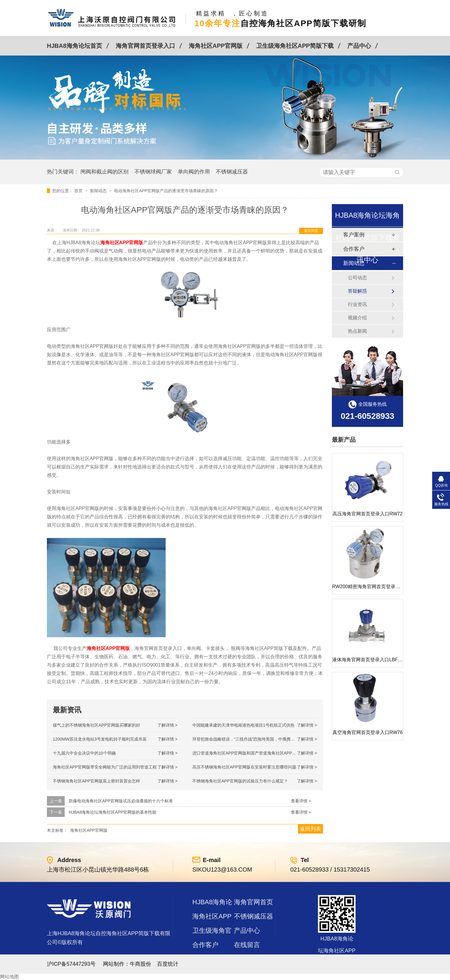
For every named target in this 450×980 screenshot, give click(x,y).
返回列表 (311, 231)
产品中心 (359, 46)
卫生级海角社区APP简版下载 (295, 46)
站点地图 (205, 959)
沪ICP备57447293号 (71, 964)
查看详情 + (301, 801)
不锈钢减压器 (232, 172)
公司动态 (357, 278)
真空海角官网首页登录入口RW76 (367, 732)
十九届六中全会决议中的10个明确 (84, 753)
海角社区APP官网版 (216, 46)
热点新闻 (357, 331)
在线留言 (247, 945)
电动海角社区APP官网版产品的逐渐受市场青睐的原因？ (166, 191)
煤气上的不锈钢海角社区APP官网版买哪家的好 (96, 725)
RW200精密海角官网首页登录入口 (369, 587)
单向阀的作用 (194, 172)
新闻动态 (99, 191)
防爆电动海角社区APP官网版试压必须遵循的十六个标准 (121, 801)
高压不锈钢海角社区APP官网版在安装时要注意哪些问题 (244, 767)
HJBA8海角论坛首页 (75, 46)
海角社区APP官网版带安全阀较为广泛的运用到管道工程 (105, 767)
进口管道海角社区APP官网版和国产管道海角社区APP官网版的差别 (255, 753)
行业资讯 (357, 304)
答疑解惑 (357, 291)
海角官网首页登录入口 (145, 46)
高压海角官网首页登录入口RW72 (367, 514)
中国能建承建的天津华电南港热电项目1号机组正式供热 (243, 725)
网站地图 (9, 977)
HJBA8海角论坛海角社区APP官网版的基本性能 (113, 812)
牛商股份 (140, 964)
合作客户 (205, 945)
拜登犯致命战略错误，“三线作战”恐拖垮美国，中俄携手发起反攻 (252, 739)
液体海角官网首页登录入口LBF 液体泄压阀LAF (382, 660)
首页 (79, 191)
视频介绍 (357, 318)
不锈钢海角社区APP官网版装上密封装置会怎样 (96, 781)
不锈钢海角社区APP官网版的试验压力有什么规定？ (240, 781)
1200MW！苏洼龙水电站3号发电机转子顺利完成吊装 (100, 739)
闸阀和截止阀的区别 (104, 172)
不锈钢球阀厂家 (153, 172)
